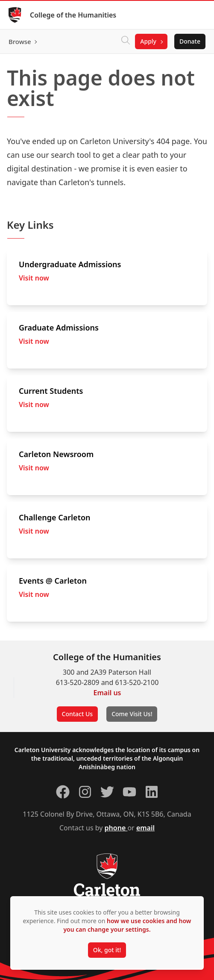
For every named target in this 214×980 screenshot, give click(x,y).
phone (116, 828)
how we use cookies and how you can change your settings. (127, 925)
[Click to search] (126, 41)
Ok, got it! (107, 950)
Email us (107, 693)
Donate (190, 41)
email (145, 828)
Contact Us (78, 714)
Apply (148, 41)
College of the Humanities (73, 15)
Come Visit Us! (132, 714)
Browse (20, 41)
